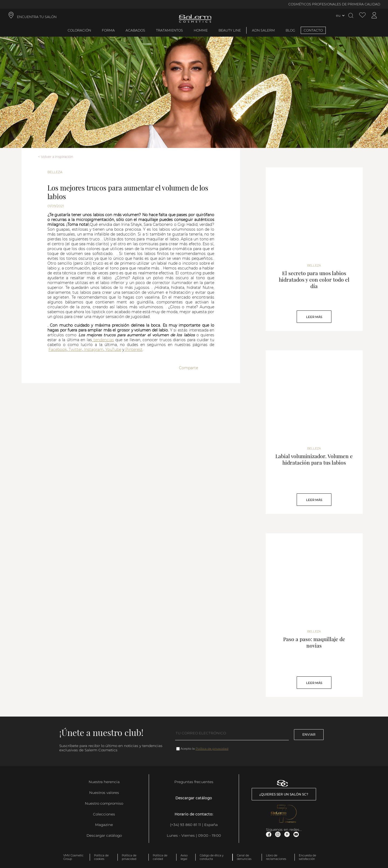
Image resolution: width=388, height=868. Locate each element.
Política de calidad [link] (160, 857)
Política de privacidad (212, 749)
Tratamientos (169, 30)
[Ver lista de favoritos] (362, 15)
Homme (201, 30)
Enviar (309, 734)
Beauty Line (230, 30)
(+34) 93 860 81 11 (186, 825)
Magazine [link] (104, 825)
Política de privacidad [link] (129, 857)
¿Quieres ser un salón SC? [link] (284, 794)
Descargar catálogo (104, 835)
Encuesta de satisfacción (307, 857)
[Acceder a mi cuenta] (374, 15)
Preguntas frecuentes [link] (194, 782)
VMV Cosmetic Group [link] (73, 857)
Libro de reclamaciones (276, 857)
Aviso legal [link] (184, 857)
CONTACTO (313, 30)
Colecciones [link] (104, 814)
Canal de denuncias (244, 857)
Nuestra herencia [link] (104, 782)
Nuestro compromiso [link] (104, 803)
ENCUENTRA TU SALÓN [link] (37, 17)
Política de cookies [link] (101, 857)
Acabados (135, 30)
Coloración (79, 30)
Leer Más (314, 317)
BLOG (290, 30)
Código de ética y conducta (212, 857)
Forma (108, 30)
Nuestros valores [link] (104, 793)
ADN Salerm (263, 30)
